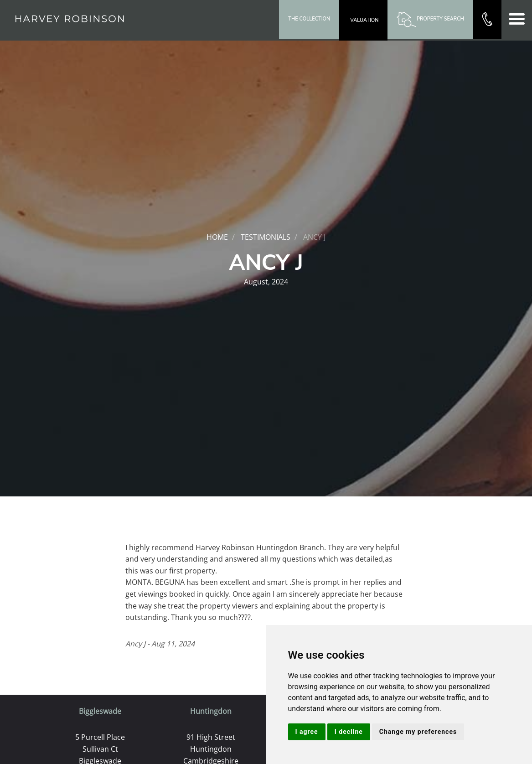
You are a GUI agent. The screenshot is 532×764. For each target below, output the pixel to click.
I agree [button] (307, 732)
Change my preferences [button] (418, 732)
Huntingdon (211, 711)
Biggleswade (100, 711)
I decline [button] (349, 732)
